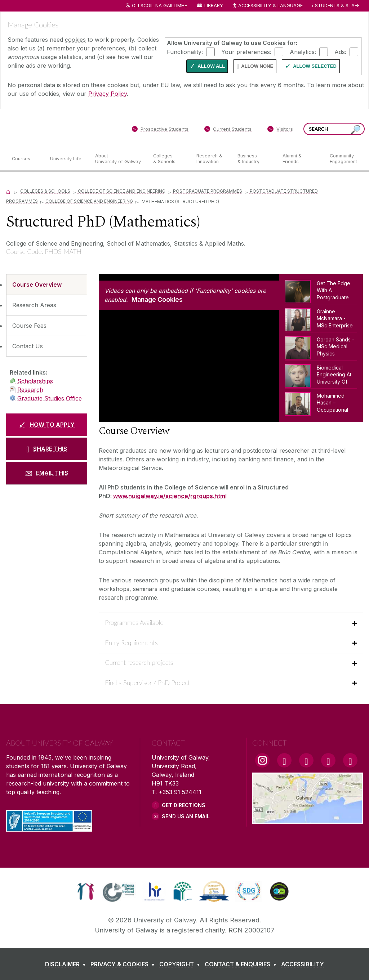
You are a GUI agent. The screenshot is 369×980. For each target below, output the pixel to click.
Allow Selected (315, 66)
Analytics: (303, 52)
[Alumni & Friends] (300, 159)
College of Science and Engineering (122, 191)
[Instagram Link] (262, 760)
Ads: (340, 52)
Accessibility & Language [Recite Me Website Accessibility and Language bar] (267, 6)
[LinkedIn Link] (328, 760)
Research (26, 390)
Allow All (211, 66)
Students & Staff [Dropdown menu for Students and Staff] (337, 6)
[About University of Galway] (118, 159)
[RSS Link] (350, 760)
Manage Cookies (157, 299)
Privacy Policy (108, 94)
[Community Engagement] (343, 159)
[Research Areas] (47, 305)
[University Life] (67, 159)
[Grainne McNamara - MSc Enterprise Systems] (321, 318)
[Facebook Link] (284, 760)
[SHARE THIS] (47, 449)
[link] (86, 891)
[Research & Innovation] (211, 159)
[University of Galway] (58, 128)
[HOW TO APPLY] (47, 425)
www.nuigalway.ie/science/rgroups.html (170, 496)
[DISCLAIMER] (67, 964)
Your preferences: (246, 52)
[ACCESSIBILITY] (303, 964)
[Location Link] (308, 819)
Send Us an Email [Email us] (186, 816)
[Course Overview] (47, 285)
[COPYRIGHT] (181, 964)
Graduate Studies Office (46, 398)
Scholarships (31, 381)
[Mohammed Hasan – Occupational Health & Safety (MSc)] (321, 402)
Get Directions (184, 805)
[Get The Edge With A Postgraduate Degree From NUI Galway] (321, 292)
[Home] (8, 191)
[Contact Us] (47, 346)
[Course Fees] (47, 326)
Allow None (257, 66)
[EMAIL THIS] (47, 473)
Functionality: (185, 52)
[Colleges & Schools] (169, 159)
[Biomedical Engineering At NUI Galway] (321, 374)
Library (214, 6)
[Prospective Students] (160, 130)
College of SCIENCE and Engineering (89, 201)
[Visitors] (280, 130)
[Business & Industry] (254, 159)
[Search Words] (334, 129)
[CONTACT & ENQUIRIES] (242, 964)
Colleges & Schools (45, 191)
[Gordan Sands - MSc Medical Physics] (321, 346)
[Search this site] (356, 130)
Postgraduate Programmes (208, 191)
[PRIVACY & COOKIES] (124, 964)
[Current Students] (228, 130)
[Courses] (25, 159)
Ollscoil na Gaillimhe (159, 6)
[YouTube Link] (306, 760)
